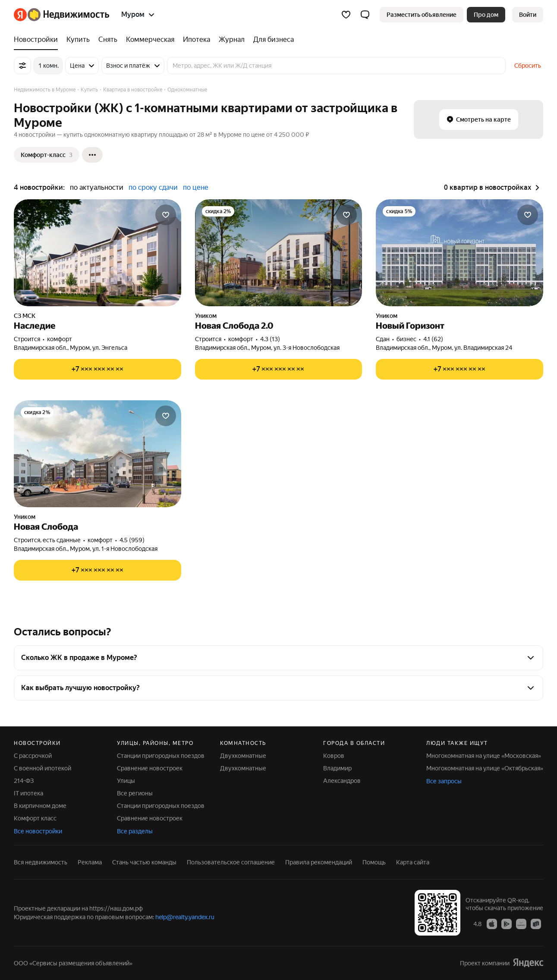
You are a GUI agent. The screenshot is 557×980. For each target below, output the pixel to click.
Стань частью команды (144, 862)
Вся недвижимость (41, 862)
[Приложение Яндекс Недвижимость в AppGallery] (521, 923)
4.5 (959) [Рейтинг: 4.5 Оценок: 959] (132, 540)
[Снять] (108, 40)
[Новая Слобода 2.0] (279, 253)
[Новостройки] (38, 40)
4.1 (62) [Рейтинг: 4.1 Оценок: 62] (433, 339)
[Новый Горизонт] (459, 253)
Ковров (334, 756)
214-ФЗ (24, 781)
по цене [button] (196, 187)
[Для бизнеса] (271, 40)
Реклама (90, 862)
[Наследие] (98, 253)
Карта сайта (413, 862)
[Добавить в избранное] (166, 215)
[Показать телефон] (98, 369)
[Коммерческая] (150, 40)
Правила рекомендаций (319, 862)
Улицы (126, 781)
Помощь (374, 862)
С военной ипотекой (42, 768)
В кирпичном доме (40, 806)
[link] (528, 15)
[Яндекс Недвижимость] (68, 15)
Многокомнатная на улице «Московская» (484, 756)
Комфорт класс (35, 818)
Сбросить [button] (528, 66)
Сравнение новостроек (150, 768)
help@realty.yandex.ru (185, 917)
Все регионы (135, 793)
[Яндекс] (20, 15)
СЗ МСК (25, 316)
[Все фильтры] (22, 66)
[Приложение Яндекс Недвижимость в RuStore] (536, 923)
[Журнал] (232, 40)
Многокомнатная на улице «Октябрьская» (485, 768)
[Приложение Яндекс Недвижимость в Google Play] (507, 923)
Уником (206, 316)
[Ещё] (92, 155)
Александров (342, 781)
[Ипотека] (197, 40)
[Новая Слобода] (98, 454)
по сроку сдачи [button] (153, 187)
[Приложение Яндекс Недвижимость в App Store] (492, 923)
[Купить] (78, 40)
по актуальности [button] (97, 187)
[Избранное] (346, 15)
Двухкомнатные (243, 756)
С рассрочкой (33, 756)
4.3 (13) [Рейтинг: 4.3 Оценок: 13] (270, 339)
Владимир (337, 768)
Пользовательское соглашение (231, 862)
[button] (365, 15)
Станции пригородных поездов (161, 756)
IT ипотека (28, 793)
